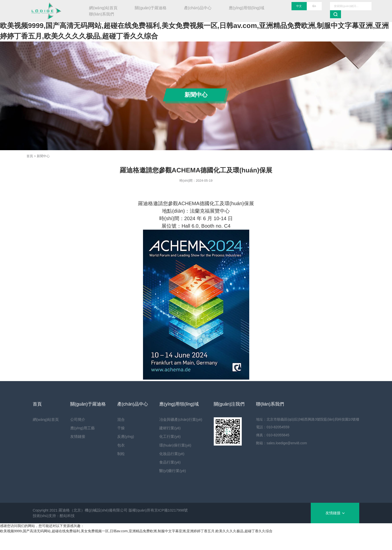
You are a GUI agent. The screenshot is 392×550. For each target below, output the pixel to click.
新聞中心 (43, 156)
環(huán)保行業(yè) (171, 445)
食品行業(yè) (166, 462)
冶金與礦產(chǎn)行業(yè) (177, 420)
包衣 (118, 445)
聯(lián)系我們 (101, 14)
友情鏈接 (76, 437)
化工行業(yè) (166, 437)
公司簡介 (76, 420)
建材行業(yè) (166, 428)
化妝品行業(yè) (168, 454)
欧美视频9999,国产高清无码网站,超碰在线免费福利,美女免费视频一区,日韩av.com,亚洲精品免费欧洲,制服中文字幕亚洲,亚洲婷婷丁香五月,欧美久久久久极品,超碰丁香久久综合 (136, 531)
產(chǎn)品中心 (198, 8)
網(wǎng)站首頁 (103, 8)
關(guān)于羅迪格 (151, 8)
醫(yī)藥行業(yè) (169, 471)
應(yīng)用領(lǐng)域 (246, 8)
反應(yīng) (123, 437)
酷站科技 (67, 516)
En (314, 6)
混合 (118, 420)
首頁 (30, 156)
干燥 (118, 428)
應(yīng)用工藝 (81, 428)
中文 (299, 6)
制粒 (118, 454)
